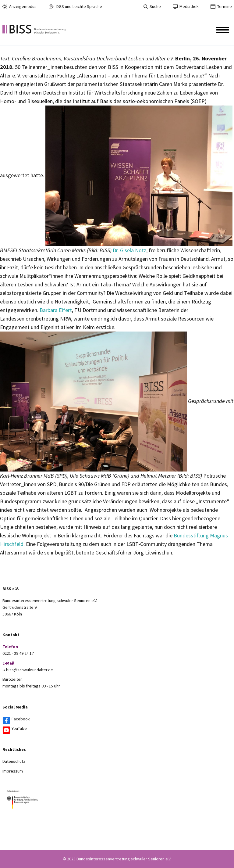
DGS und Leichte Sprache (75, 6)
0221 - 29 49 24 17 (18, 653)
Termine (221, 6)
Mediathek (186, 6)
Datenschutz (14, 761)
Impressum (13, 771)
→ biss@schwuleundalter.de (28, 670)
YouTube (19, 728)
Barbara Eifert (56, 310)
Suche (152, 6)
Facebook (21, 719)
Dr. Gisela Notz (129, 250)
